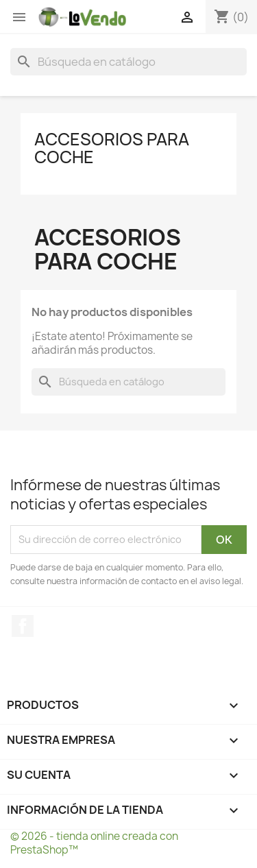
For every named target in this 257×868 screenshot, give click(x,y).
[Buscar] (128, 62)
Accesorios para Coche (112, 148)
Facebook (23, 626)
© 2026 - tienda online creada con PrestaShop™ (94, 843)
